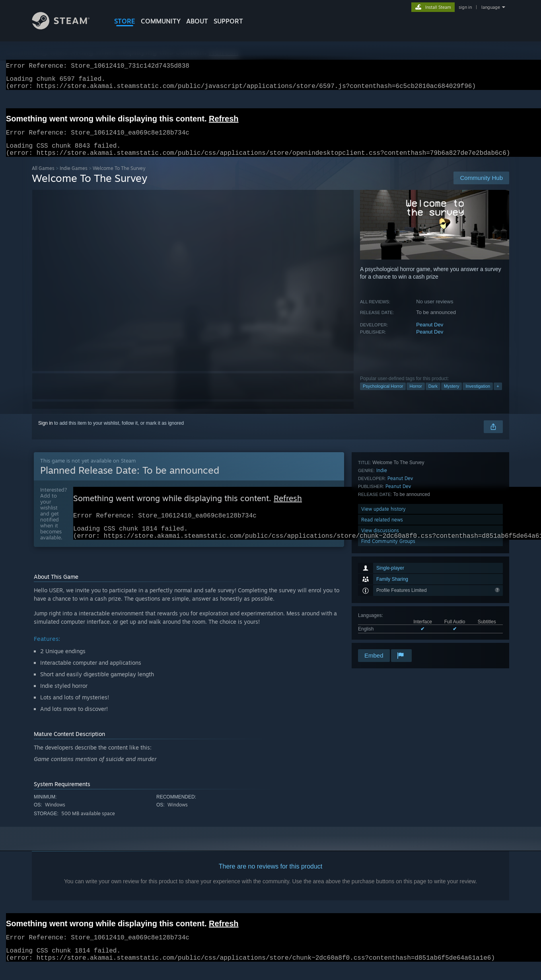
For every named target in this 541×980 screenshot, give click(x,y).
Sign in (46, 433)
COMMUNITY (161, 21)
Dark (433, 396)
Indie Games (74, 178)
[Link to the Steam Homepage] (67, 27)
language (491, 7)
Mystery (452, 396)
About (197, 21)
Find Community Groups (388, 637)
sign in (465, 7)
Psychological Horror (383, 396)
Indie (382, 566)
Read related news (382, 616)
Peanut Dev (430, 334)
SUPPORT (228, 21)
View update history (383, 605)
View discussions (380, 626)
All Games (43, 178)
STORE (125, 21)
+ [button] (498, 396)
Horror (415, 396)
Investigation (478, 396)
